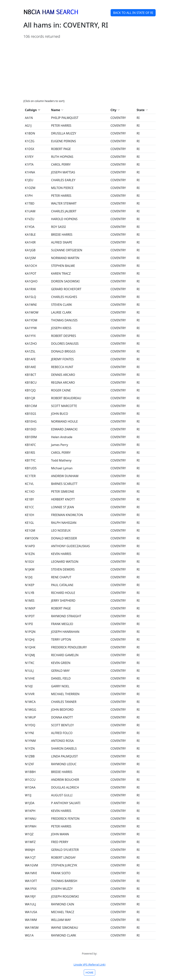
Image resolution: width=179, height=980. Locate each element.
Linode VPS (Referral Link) (89, 965)
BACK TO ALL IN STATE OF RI (133, 13)
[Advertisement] (89, 69)
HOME (89, 972)
